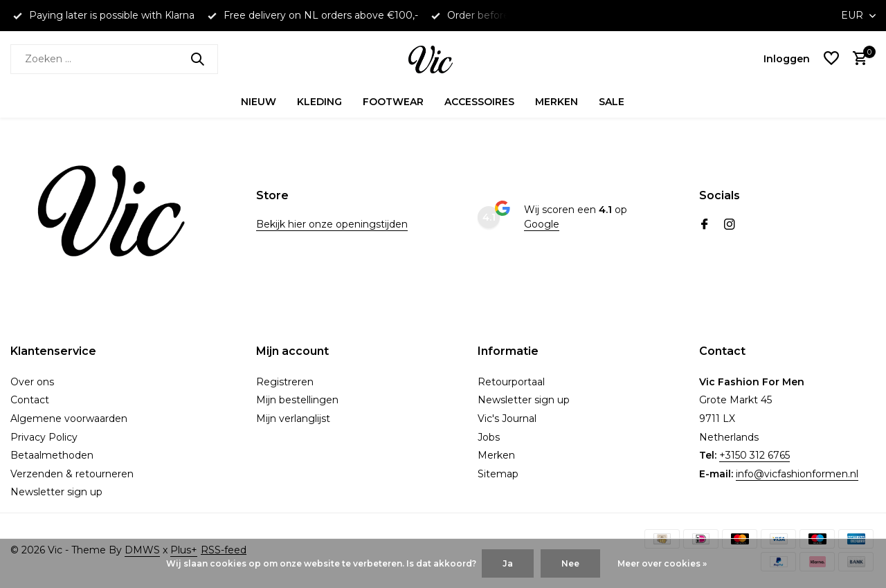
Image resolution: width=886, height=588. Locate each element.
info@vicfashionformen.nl (797, 474)
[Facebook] (705, 226)
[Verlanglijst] (831, 59)
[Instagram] (730, 226)
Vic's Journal (507, 419)
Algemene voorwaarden (69, 419)
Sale (612, 102)
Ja (508, 563)
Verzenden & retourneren (72, 474)
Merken (557, 102)
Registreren (285, 382)
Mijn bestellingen (297, 400)
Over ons (32, 382)
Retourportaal (511, 382)
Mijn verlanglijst (293, 419)
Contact (30, 400)
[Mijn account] (787, 59)
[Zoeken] (114, 59)
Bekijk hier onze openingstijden (332, 224)
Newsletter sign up (56, 492)
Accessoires (479, 102)
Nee (570, 563)
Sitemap (498, 474)
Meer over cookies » (662, 563)
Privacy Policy (44, 437)
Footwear (393, 102)
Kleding (319, 102)
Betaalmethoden (52, 455)
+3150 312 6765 (754, 455)
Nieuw (259, 102)
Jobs (489, 437)
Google (542, 224)
